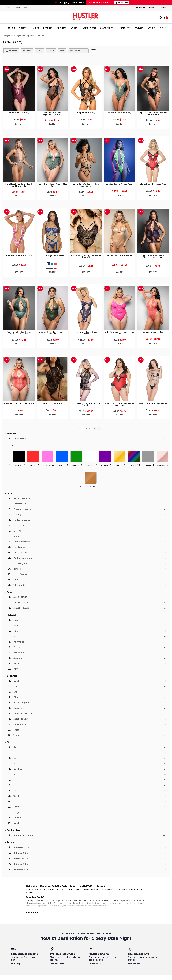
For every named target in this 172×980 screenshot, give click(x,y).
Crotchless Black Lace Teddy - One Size (86, 404)
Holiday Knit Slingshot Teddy (19, 255)
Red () (33, 465)
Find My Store (57, 964)
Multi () (134, 465)
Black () (19, 465)
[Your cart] (166, 17)
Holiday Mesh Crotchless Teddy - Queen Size (120, 404)
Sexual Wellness (108, 28)
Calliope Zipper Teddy (153, 332)
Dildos (36, 28)
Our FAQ (15, 964)
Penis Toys (125, 28)
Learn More (95, 964)
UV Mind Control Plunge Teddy (120, 184)
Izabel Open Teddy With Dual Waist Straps (86, 185)
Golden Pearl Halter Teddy (120, 255)
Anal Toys (62, 28)
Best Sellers (134, 964)
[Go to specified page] (83, 429)
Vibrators (24, 28)
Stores (7, 8)
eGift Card (141, 8)
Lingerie (75, 28)
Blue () (62, 465)
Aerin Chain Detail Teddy (120, 113)
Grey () (148, 465)
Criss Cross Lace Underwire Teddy (52, 256)
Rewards (153, 8)
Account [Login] (164, 8)
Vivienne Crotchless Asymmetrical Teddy (53, 114)
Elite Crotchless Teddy (19, 113)
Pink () (48, 465)
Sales (163, 28)
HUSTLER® (139, 28)
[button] (49, 264)
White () (91, 465)
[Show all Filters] (11, 51)
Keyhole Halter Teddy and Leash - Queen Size (19, 333)
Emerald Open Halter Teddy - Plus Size (52, 333)
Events (17, 8)
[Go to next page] (95, 429)
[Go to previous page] (77, 429)
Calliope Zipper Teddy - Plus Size (19, 403)
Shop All (152, 28)
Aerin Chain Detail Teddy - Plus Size (53, 185)
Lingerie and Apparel (25, 36)
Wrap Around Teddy (86, 113)
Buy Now (19, 124)
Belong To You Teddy (52, 403)
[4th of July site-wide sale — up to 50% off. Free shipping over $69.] (86, 3)
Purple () (105, 465)
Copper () (91, 487)
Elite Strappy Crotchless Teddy (153, 403)
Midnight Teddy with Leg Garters (86, 333)
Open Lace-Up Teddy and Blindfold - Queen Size (153, 256)
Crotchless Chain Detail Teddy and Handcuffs (19, 185)
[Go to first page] (73, 429)
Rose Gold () (163, 465)
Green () (76, 465)
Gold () (119, 465)
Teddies (41, 36)
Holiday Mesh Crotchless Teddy (153, 184)
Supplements (89, 28)
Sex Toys (11, 28)
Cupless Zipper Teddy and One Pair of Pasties (153, 114)
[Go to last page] (99, 429)
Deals (26, 8)
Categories (8, 36)
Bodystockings (34, 903)
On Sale (93, 51)
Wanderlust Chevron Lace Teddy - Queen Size (86, 256)
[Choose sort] (78, 51)
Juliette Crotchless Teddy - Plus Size (120, 333)
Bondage (48, 28)
